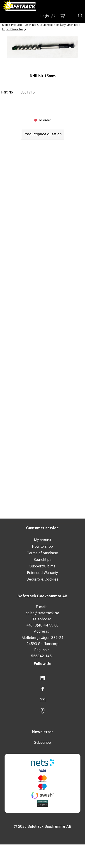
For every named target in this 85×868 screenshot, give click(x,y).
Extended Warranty (42, 573)
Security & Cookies (42, 579)
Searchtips (42, 560)
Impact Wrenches (13, 29)
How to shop (42, 546)
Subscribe (42, 742)
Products (16, 25)
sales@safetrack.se (42, 613)
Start (5, 25)
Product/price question (43, 134)
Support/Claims (42, 566)
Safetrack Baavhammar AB (42, 596)
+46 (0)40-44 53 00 (42, 625)
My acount (43, 540)
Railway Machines (67, 25)
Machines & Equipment (39, 25)
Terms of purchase (43, 553)
